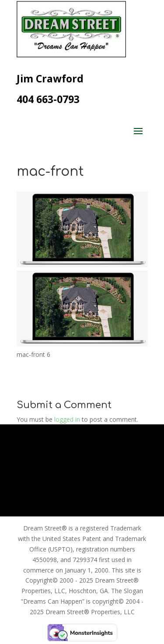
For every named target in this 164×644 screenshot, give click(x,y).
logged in (67, 419)
